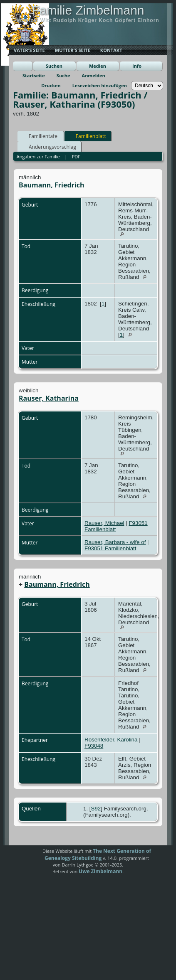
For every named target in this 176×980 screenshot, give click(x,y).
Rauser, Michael (104, 523)
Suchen (54, 66)
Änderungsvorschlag (49, 147)
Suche (63, 75)
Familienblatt (87, 136)
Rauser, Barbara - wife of (115, 542)
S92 (96, 809)
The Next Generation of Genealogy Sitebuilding (98, 854)
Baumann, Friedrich (51, 185)
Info (137, 66)
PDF (76, 156)
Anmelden (94, 75)
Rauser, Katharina (49, 398)
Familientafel (40, 136)
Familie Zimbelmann (88, 10)
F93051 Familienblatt (110, 548)
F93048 (94, 746)
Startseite (34, 75)
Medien (98, 66)
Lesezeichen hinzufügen (100, 85)
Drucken (51, 85)
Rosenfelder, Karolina (111, 740)
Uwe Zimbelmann (100, 871)
